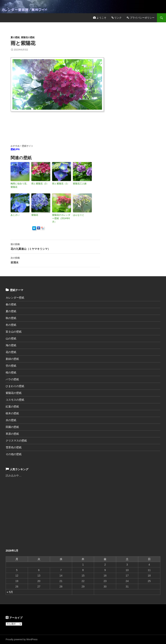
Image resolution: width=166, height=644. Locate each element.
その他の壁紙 (14, 454)
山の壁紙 (11, 338)
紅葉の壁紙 (12, 407)
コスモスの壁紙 (15, 400)
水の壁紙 (11, 420)
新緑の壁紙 (12, 359)
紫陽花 (35, 215)
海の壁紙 (11, 345)
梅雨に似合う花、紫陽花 (20, 185)
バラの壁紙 (12, 379)
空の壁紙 (11, 366)
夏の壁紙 (15, 37)
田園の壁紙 (12, 427)
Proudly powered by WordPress (22, 639)
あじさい (15, 215)
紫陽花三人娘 (80, 184)
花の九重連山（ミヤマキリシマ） (55, 246)
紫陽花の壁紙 (28, 37)
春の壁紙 (11, 304)
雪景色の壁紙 (14, 447)
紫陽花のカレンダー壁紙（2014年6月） (61, 218)
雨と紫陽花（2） (40, 184)
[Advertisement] (79, 123)
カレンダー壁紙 (15, 298)
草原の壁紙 (12, 434)
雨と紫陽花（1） (61, 184)
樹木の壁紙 (12, 413)
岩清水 (55, 260)
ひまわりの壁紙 (15, 386)
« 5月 (10, 592)
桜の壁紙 (11, 372)
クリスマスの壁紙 (16, 441)
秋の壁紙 (11, 318)
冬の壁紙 (11, 325)
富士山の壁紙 (14, 332)
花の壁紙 (11, 352)
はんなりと (79, 215)
